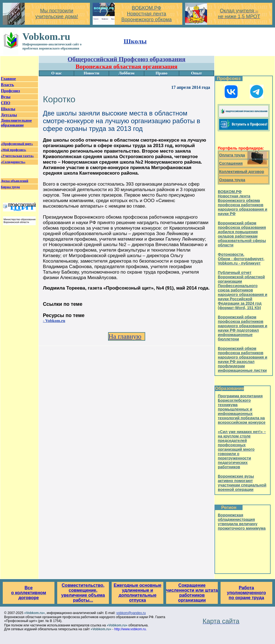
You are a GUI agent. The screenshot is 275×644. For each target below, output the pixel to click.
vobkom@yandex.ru (131, 613)
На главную (125, 336)
